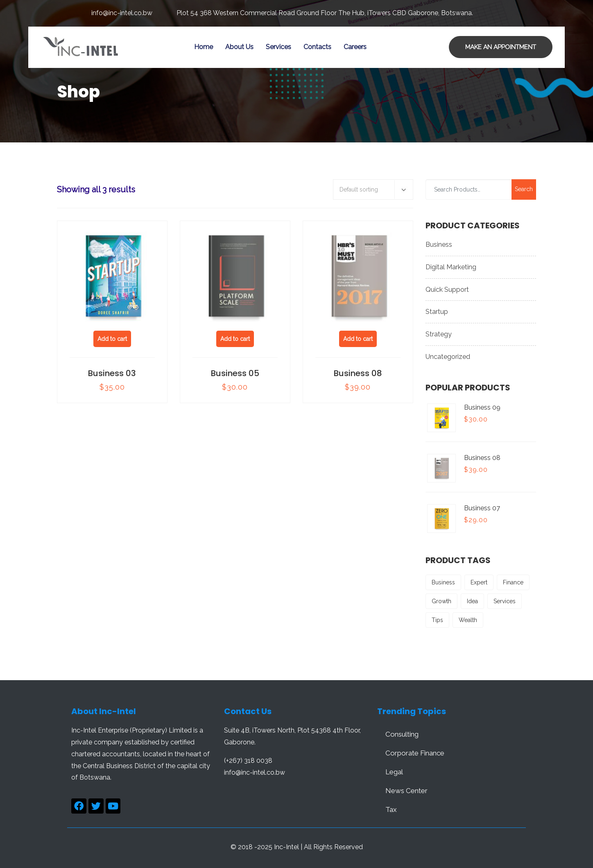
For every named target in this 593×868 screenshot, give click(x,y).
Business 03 (112, 373)
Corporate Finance (415, 753)
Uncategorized (448, 357)
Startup (437, 312)
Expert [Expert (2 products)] (479, 582)
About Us (239, 47)
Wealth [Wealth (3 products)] (468, 620)
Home (204, 47)
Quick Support (447, 290)
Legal (394, 772)
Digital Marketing (451, 267)
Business (439, 245)
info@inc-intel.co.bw (122, 13)
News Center (406, 791)
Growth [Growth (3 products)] (441, 601)
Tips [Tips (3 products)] (437, 620)
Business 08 (358, 373)
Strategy (439, 334)
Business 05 (235, 373)
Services (278, 47)
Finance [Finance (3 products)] (513, 582)
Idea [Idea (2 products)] (472, 601)
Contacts (317, 47)
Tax (391, 809)
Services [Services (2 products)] (505, 601)
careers (355, 47)
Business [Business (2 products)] (443, 582)
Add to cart (112, 339)
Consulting (402, 734)
